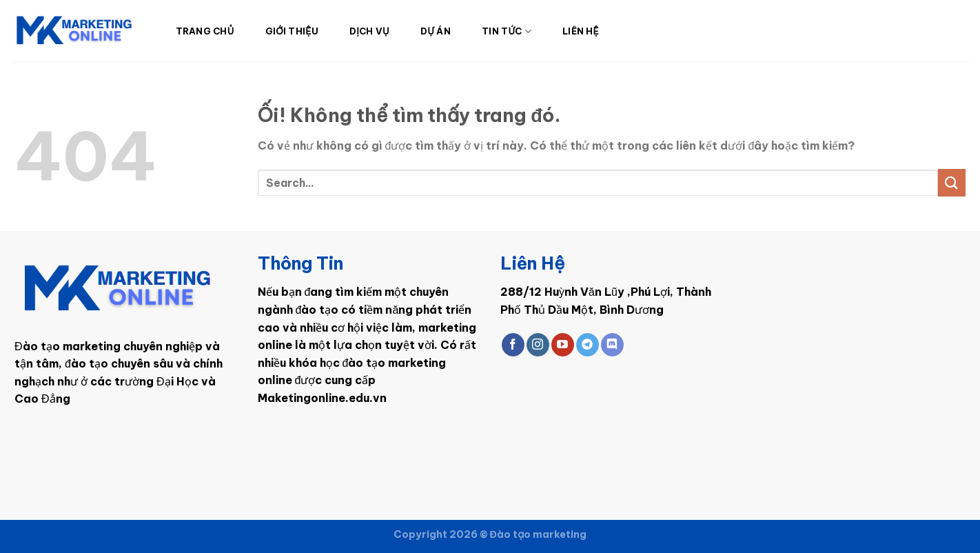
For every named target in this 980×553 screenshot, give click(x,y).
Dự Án (436, 31)
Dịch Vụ (369, 31)
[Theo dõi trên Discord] (612, 345)
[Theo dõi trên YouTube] (563, 345)
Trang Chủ (205, 31)
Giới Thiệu (292, 31)
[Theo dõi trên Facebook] (513, 345)
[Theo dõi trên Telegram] (588, 345)
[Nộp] (952, 182)
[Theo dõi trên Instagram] (538, 345)
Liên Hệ (581, 31)
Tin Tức (507, 31)
